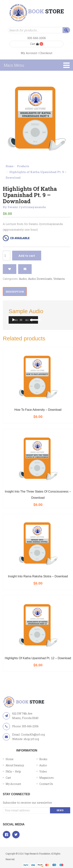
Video (43, 771)
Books (43, 759)
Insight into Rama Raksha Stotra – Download (38, 576)
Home (9, 166)
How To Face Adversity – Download (38, 410)
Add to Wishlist (10, 269)
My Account (29, 53)
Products (23, 166)
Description (15, 292)
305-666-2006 (37, 38)
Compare (25, 269)
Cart (34, 44)
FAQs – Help (13, 771)
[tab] (15, 291)
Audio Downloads (40, 279)
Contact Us (46, 784)
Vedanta (59, 279)
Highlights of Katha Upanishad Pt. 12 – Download (38, 658)
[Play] (13, 320)
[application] (23, 320)
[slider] (21, 320)
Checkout (46, 53)
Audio (23, 279)
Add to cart (27, 256)
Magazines (47, 778)
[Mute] (31, 320)
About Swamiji (15, 765)
